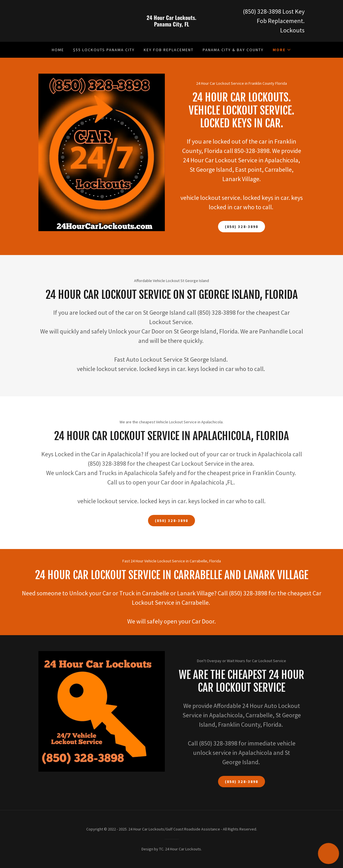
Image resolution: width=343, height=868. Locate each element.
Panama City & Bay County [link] (233, 50)
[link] (171, 25)
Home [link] (58, 50)
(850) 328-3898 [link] (262, 11)
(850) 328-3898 (241, 227)
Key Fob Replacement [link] (169, 50)
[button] (282, 50)
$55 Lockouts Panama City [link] (104, 50)
